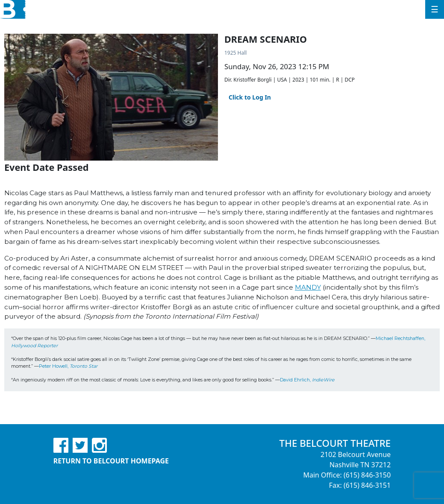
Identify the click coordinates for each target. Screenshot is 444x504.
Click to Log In (250, 97)
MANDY (308, 287)
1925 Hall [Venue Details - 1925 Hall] (235, 53)
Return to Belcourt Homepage (111, 461)
